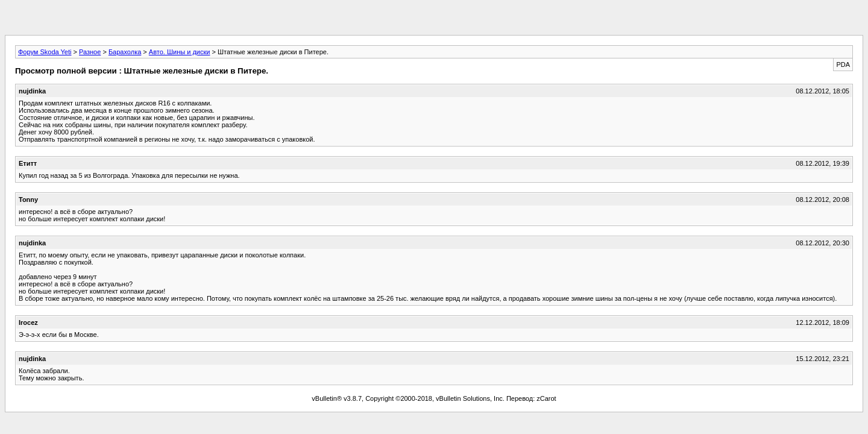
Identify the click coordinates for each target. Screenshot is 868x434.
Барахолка (125, 52)
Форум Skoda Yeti (45, 52)
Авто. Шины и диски (180, 52)
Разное (90, 52)
